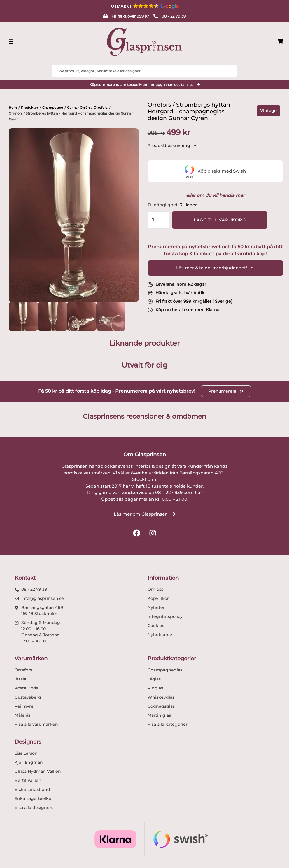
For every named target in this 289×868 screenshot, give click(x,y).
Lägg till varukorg (220, 220)
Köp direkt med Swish (215, 171)
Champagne (53, 108)
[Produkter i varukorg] (280, 42)
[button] (145, 6)
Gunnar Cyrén (78, 108)
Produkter (30, 108)
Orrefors (101, 108)
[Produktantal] (158, 220)
